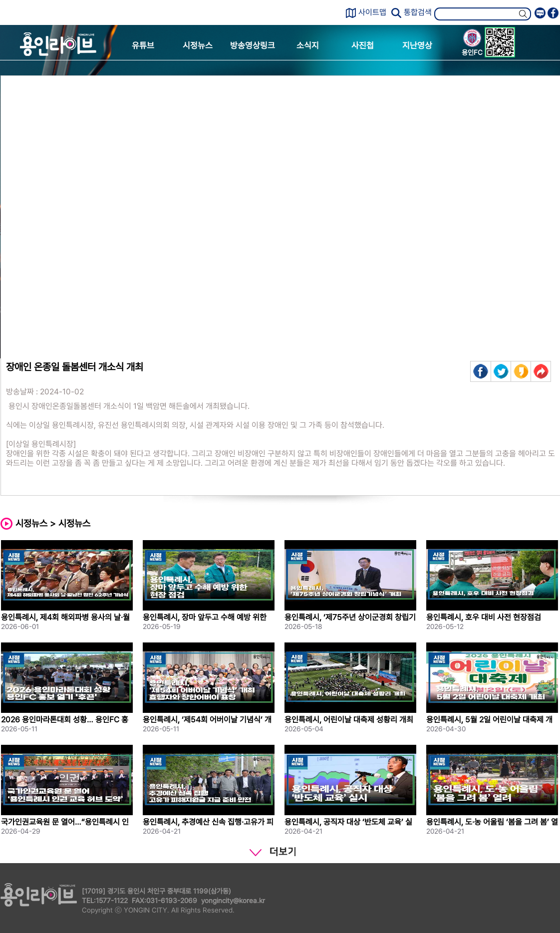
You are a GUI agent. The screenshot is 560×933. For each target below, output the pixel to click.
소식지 (308, 45)
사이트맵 (372, 12)
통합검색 (418, 12)
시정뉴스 (198, 45)
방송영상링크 (253, 45)
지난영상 (417, 45)
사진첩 (363, 45)
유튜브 (143, 45)
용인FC (472, 44)
